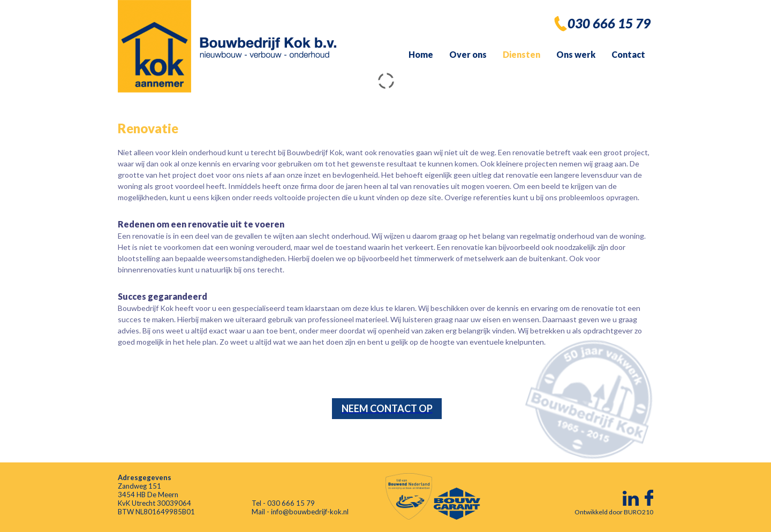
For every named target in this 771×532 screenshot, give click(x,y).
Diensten (521, 54)
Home (421, 54)
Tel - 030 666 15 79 (283, 503)
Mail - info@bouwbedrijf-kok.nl (300, 512)
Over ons (468, 54)
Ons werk (576, 54)
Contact (628, 54)
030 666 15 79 (609, 23)
